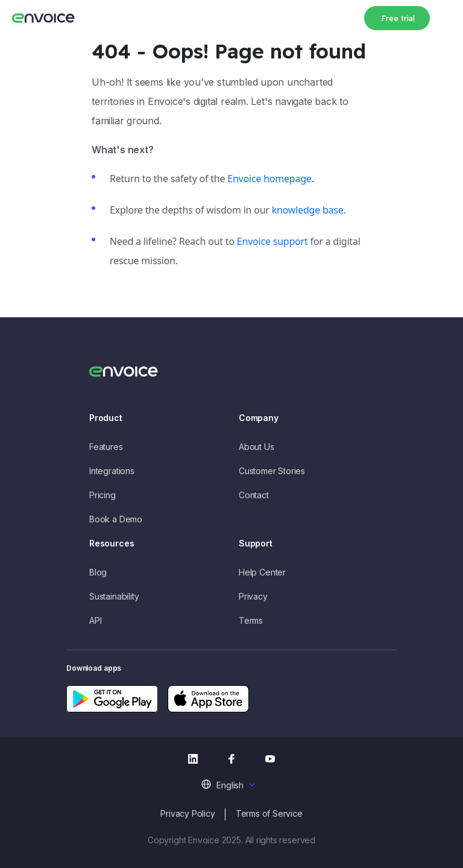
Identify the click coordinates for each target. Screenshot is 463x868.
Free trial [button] (398, 18)
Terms (251, 620)
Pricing (102, 495)
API (95, 620)
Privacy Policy (187, 813)
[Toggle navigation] (445, 16)
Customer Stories (272, 471)
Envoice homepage (269, 179)
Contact (254, 495)
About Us (257, 447)
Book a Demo (116, 519)
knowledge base (308, 210)
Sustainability (114, 596)
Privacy (253, 596)
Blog (98, 572)
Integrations (112, 471)
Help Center (262, 572)
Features (106, 447)
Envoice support (272, 241)
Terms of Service (269, 813)
